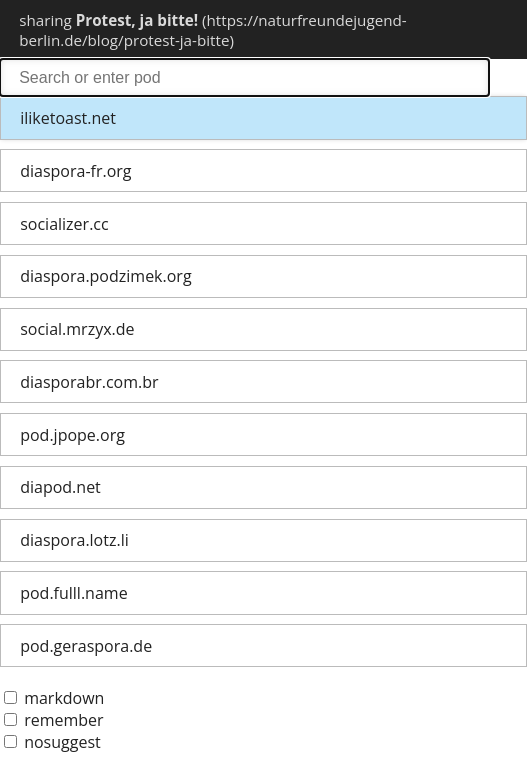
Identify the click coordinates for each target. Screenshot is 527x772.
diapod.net (60, 487)
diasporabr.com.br (89, 382)
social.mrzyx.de (77, 329)
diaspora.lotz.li (74, 540)
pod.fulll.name (73, 593)
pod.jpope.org (72, 435)
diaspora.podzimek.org (105, 276)
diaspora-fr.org (75, 171)
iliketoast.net (68, 118)
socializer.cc (64, 224)
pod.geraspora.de (86, 646)
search (244, 77)
